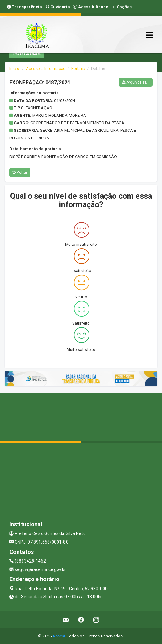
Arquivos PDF (136, 82)
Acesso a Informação (46, 68)
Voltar (20, 173)
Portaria (78, 68)
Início (14, 68)
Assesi (59, 636)
